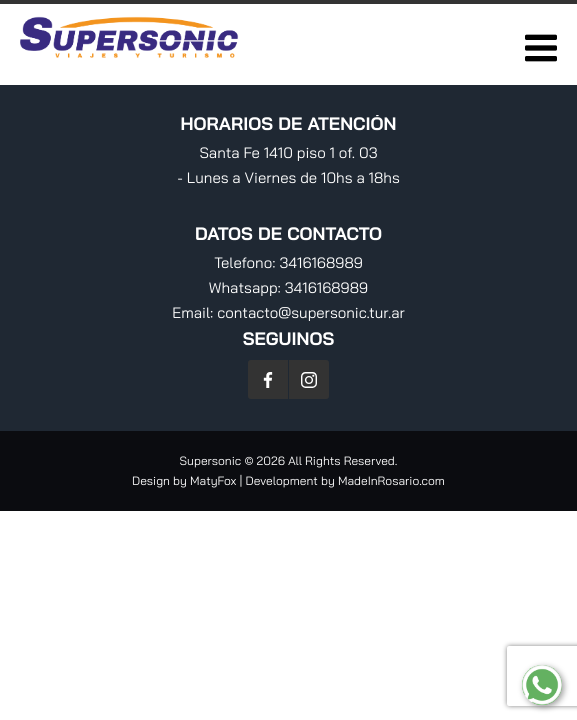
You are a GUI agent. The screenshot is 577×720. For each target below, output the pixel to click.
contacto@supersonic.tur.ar (311, 312)
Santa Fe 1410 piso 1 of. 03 (288, 152)
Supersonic (212, 460)
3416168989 (320, 262)
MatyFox (213, 480)
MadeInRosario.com (391, 480)
